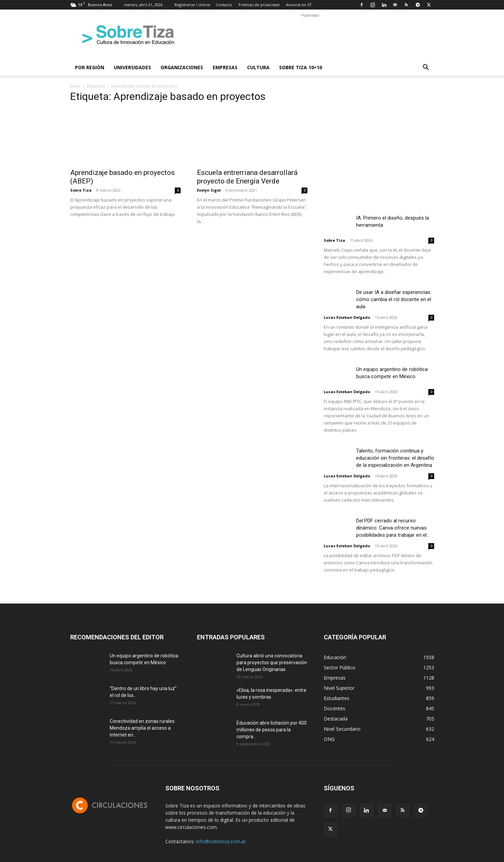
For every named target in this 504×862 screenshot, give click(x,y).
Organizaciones (182, 67)
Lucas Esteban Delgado (347, 317)
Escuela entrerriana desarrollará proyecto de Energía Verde (247, 177)
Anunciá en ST (299, 5)
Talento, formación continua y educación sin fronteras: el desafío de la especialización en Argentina (395, 458)
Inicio (75, 86)
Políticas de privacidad (259, 5)
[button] (426, 68)
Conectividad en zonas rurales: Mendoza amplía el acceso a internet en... (143, 728)
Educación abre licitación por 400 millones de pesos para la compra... (272, 730)
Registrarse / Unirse (192, 5)
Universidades (132, 67)
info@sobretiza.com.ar (221, 841)
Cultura (258, 67)
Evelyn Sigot (209, 190)
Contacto (224, 5)
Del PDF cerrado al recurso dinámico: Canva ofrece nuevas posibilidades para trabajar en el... (393, 528)
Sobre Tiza (81, 190)
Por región (90, 67)
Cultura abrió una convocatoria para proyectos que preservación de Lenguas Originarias (272, 663)
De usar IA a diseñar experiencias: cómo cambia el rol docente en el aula (394, 299)
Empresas (225, 67)
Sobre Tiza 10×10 (301, 67)
